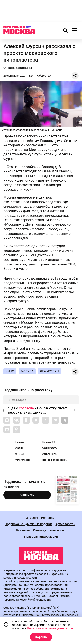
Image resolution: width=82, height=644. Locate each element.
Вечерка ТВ (49, 442)
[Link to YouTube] (45, 420)
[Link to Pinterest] (17, 430)
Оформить (27, 495)
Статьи (19, 448)
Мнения (19, 454)
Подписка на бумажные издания (29, 524)
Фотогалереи (22, 460)
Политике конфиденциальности (50, 628)
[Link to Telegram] (55, 420)
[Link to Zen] (36, 420)
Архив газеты (50, 448)
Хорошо (41, 637)
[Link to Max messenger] (7, 420)
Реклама (48, 518)
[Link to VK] (17, 420)
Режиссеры (50, 371)
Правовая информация (41, 537)
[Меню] (74, 30)
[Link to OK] (26, 420)
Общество (44, 76)
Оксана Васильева (18, 68)
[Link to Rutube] (7, 430)
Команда (40, 530)
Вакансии (23, 530)
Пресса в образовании (55, 460)
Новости (20, 442)
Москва (27, 371)
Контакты (57, 530)
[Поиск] (66, 30)
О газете (32, 518)
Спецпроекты (50, 454)
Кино (10, 371)
